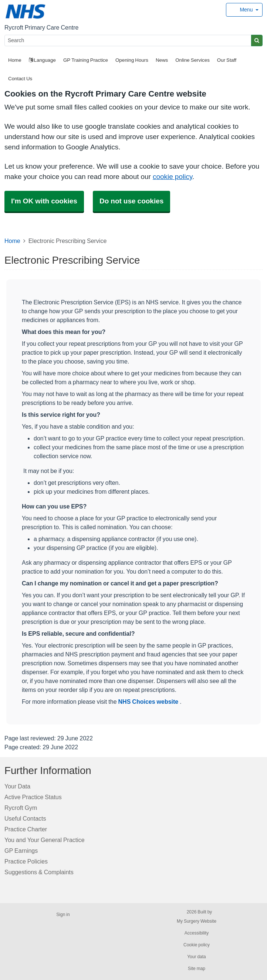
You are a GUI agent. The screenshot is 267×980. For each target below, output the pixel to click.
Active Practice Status (33, 797)
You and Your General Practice (45, 840)
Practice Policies (26, 861)
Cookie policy (197, 945)
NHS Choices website (149, 702)
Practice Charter (26, 829)
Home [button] (15, 60)
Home (12, 241)
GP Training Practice (86, 60)
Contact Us (20, 79)
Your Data (17, 786)
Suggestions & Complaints (39, 872)
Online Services (192, 60)
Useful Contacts (25, 818)
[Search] (128, 40)
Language (42, 60)
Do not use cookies (131, 201)
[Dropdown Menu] (244, 10)
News (162, 60)
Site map (197, 969)
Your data (197, 957)
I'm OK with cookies (44, 201)
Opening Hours (132, 60)
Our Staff (227, 60)
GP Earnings (21, 851)
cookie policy (173, 177)
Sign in (63, 915)
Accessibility (197, 933)
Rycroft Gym (21, 808)
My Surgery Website (197, 921)
